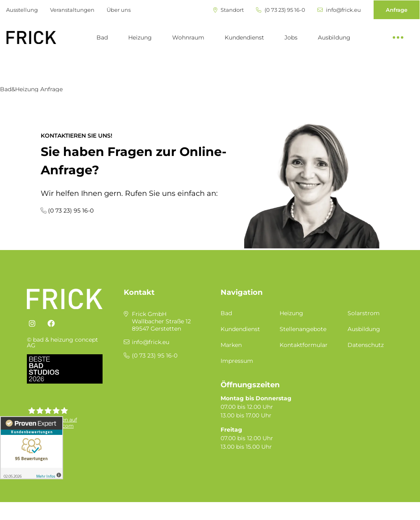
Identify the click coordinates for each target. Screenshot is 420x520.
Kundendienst (244, 37)
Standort (229, 10)
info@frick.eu (339, 10)
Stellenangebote (303, 329)
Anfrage (397, 10)
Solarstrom (364, 313)
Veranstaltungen (72, 10)
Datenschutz (366, 345)
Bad (102, 37)
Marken (231, 345)
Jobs (291, 37)
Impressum (237, 361)
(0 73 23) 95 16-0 (281, 10)
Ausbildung (334, 37)
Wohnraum (188, 37)
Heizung (140, 37)
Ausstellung (22, 10)
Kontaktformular (304, 345)
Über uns (119, 10)
